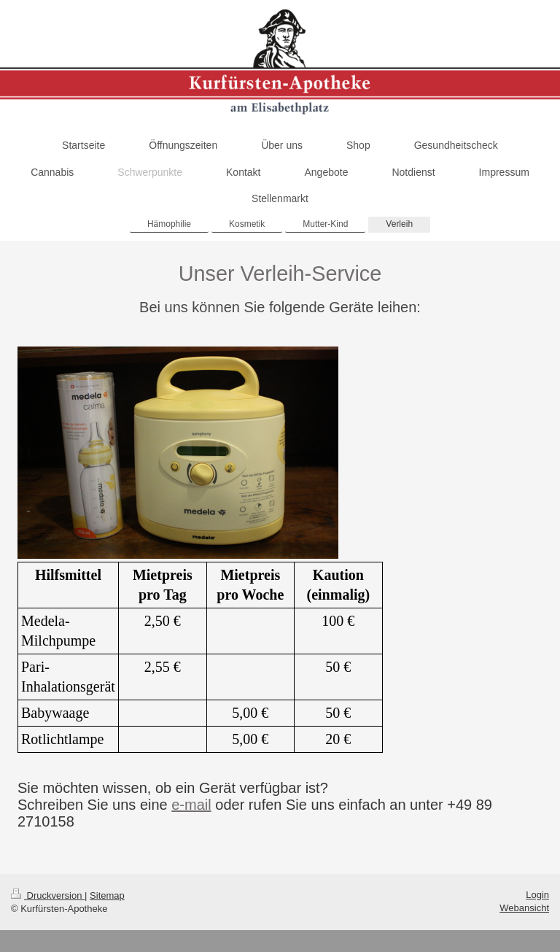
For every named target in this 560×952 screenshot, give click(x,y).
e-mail (191, 805)
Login (537, 895)
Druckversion (48, 895)
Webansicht (524, 908)
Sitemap (107, 895)
